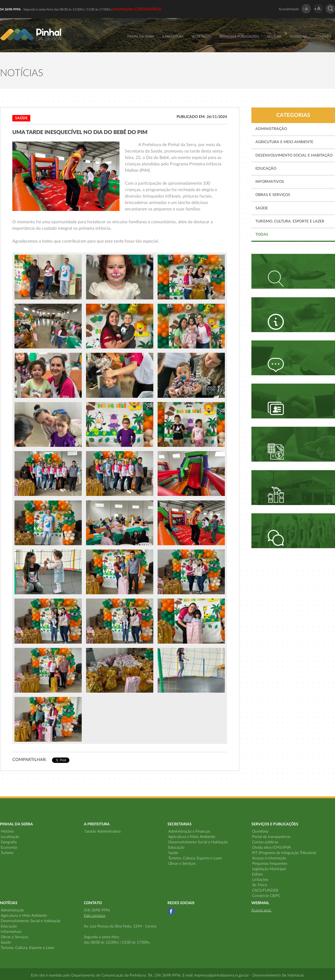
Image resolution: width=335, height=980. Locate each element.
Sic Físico (260, 885)
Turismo (7, 853)
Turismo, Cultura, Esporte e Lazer (290, 221)
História (7, 831)
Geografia (9, 842)
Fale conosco (95, 916)
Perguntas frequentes (270, 864)
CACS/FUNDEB (265, 890)
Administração (271, 129)
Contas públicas (265, 842)
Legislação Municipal (269, 869)
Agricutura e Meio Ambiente (284, 142)
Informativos (270, 182)
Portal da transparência (271, 837)
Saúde (262, 208)
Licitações (260, 880)
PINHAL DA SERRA (141, 36)
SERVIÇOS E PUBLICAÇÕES (239, 36)
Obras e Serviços (273, 195)
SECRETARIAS (201, 36)
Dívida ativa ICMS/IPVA (271, 848)
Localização (10, 837)
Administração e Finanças (189, 831)
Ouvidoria (260, 831)
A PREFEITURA (173, 36)
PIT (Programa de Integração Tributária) (284, 853)
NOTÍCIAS (274, 36)
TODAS (262, 235)
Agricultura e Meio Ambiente (192, 837)
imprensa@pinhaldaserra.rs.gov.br (222, 975)
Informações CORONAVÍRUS (137, 9)
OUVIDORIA (298, 36)
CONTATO (323, 36)
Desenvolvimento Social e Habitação (294, 155)
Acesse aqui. (261, 910)
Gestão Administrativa (103, 831)
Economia (9, 848)
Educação (266, 169)
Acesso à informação (269, 858)
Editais (258, 874)
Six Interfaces (293, 975)
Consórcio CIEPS (266, 896)
